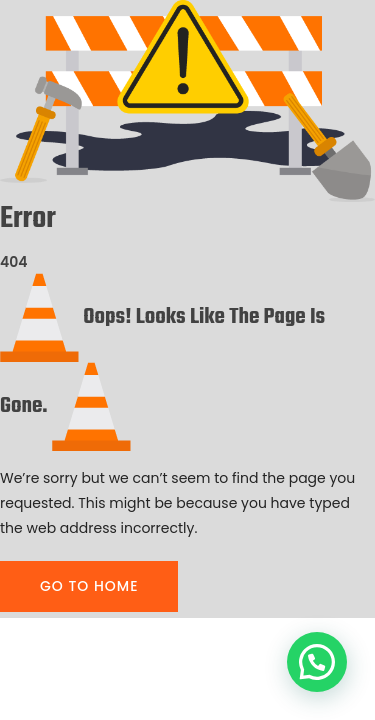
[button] (317, 662)
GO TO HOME (89, 586)
